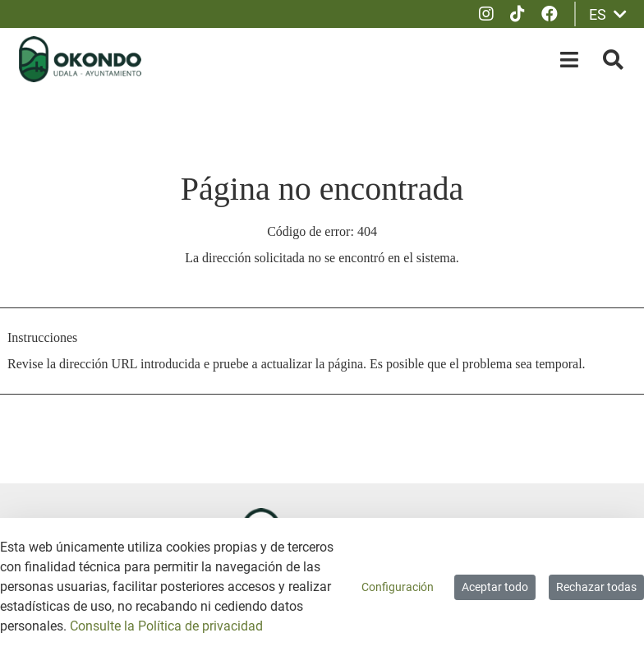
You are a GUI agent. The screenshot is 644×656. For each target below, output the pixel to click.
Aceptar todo (495, 587)
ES (608, 14)
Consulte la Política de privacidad (166, 626)
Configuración (398, 587)
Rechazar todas (596, 587)
